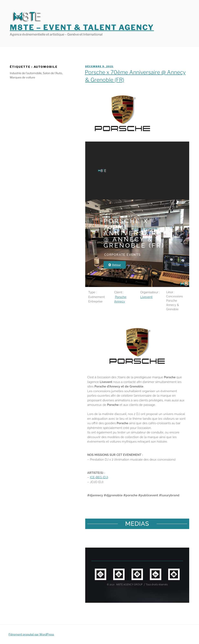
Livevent (146, 297)
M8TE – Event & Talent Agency (82, 27)
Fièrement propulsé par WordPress (31, 634)
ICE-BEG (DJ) (99, 477)
